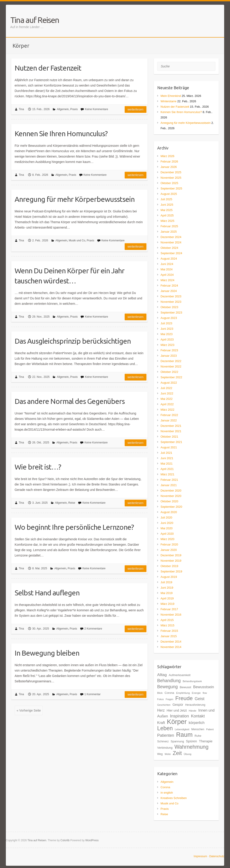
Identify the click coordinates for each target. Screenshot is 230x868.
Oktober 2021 (169, 437)
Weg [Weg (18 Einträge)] (160, 754)
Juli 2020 (166, 517)
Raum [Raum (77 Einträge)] (184, 735)
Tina (21, 109)
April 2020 (167, 534)
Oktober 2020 (169, 501)
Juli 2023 (166, 323)
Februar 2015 (169, 631)
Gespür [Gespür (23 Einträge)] (178, 705)
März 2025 (167, 221)
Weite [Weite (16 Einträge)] (168, 754)
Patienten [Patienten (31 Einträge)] (166, 735)
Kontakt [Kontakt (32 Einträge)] (198, 716)
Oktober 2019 (169, 566)
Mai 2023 (167, 334)
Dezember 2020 (171, 491)
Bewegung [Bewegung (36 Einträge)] (168, 687)
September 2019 (171, 571)
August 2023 (169, 318)
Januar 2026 (169, 167)
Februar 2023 (169, 350)
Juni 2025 (167, 205)
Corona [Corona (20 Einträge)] (169, 693)
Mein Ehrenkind (171, 96)
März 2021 (167, 474)
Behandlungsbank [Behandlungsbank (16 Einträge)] (192, 681)
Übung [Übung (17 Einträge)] (188, 754)
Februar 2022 (169, 415)
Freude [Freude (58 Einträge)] (184, 698)
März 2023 (167, 345)
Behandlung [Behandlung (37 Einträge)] (169, 681)
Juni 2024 (167, 264)
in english (167, 793)
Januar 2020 (169, 550)
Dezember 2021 (171, 426)
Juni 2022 (167, 393)
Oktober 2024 (169, 248)
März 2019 (167, 604)
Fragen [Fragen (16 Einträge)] (170, 699)
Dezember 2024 (171, 237)
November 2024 (171, 242)
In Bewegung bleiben (47, 653)
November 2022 (171, 366)
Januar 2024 (169, 291)
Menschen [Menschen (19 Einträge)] (198, 729)
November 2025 (171, 178)
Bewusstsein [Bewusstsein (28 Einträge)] (204, 687)
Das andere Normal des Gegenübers (70, 401)
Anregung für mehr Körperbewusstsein (75, 199)
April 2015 (167, 620)
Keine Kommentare (96, 109)
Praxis (74, 109)
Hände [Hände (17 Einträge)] (192, 711)
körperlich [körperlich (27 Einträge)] (197, 723)
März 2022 (167, 410)
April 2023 (167, 339)
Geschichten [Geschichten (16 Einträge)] (164, 705)
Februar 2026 (169, 161)
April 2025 (167, 215)
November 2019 (171, 561)
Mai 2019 (167, 593)
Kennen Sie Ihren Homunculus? (61, 134)
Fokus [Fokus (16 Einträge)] (160, 699)
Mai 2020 (167, 528)
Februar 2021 (169, 480)
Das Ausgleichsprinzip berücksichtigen (73, 341)
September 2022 (171, 377)
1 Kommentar (93, 694)
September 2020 (171, 507)
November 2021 (171, 431)
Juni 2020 (167, 523)
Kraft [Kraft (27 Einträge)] (161, 723)
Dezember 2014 (171, 642)
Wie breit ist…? (38, 467)
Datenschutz (217, 856)
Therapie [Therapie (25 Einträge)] (206, 741)
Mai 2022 (167, 399)
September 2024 (171, 253)
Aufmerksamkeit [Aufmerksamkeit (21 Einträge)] (180, 675)
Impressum (200, 856)
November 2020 (171, 496)
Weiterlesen (136, 109)
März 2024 (167, 280)
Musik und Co (77, 240)
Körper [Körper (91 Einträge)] (177, 722)
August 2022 (169, 383)
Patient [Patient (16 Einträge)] (210, 729)
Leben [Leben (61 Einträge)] (165, 728)
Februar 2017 (169, 609)
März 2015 (167, 625)
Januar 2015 (169, 636)
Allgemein (63, 109)
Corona (165, 787)
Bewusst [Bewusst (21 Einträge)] (185, 687)
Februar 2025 (169, 226)
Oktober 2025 (169, 183)
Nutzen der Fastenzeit (48, 68)
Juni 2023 (167, 329)
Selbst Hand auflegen (47, 593)
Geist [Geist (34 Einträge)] (200, 699)
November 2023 (171, 302)
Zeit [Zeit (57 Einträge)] (177, 753)
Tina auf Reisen (35, 20)
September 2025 (171, 188)
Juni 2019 (167, 588)
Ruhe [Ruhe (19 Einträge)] (198, 736)
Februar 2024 (169, 286)
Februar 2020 (169, 544)
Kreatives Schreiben (174, 798)
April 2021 (167, 469)
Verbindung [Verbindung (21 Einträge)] (165, 748)
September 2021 (171, 442)
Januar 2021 (169, 485)
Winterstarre (169, 101)
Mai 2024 (167, 269)
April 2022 (167, 404)
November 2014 (171, 647)
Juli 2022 (166, 388)
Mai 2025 (167, 210)
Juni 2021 (167, 458)
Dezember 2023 (171, 296)
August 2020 (169, 512)
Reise (72, 503)
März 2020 (167, 539)
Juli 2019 (166, 582)
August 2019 (169, 577)
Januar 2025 (169, 232)
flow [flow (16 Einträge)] (205, 693)
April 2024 (167, 275)
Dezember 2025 (171, 172)
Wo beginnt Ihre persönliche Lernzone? (74, 527)
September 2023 (171, 313)
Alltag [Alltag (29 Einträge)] (162, 675)
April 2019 (167, 598)
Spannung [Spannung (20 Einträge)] (177, 741)
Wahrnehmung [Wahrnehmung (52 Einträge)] (191, 747)
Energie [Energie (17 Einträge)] (196, 693)
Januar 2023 (169, 356)
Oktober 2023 (169, 307)
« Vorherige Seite (29, 710)
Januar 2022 (169, 420)
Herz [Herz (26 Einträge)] (161, 710)
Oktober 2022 (169, 372)
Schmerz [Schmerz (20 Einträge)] (163, 741)
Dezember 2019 (171, 555)
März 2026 (167, 156)
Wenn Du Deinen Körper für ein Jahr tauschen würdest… (70, 276)
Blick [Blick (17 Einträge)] (160, 693)
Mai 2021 (167, 464)
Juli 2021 (166, 453)
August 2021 (169, 447)
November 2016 (171, 615)
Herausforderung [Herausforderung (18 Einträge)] (195, 705)
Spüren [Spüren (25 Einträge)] (191, 741)
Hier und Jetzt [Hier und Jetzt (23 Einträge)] (177, 710)
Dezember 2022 (171, 361)
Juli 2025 (166, 199)
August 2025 (169, 194)
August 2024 (169, 259)
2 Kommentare (93, 629)
